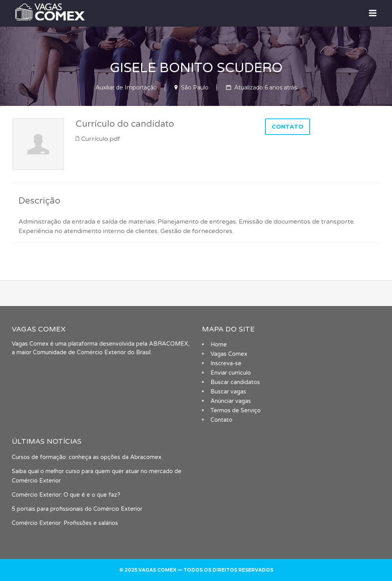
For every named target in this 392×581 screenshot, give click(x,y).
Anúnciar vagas (231, 401)
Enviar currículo (231, 373)
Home (219, 345)
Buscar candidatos (235, 382)
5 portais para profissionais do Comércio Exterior (77, 509)
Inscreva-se (226, 363)
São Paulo (195, 87)
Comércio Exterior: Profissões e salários (65, 523)
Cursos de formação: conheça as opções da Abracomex (87, 457)
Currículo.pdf (101, 139)
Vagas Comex (229, 354)
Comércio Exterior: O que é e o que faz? (66, 495)
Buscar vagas (228, 392)
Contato (221, 420)
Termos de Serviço (236, 411)
